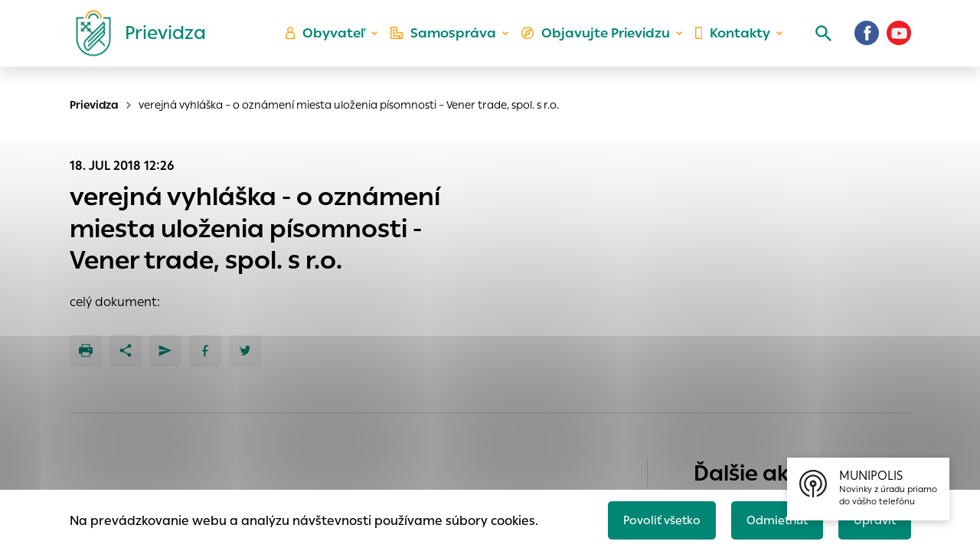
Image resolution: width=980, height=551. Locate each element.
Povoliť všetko (648, 518)
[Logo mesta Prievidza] (135, 42)
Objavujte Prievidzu (598, 42)
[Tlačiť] (86, 350)
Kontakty (730, 42)
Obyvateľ (338, 42)
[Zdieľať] (126, 350)
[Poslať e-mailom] (165, 350)
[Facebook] (867, 42)
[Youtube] (899, 42)
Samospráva (452, 42)
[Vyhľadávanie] (816, 42)
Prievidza (94, 105)
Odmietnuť (769, 518)
